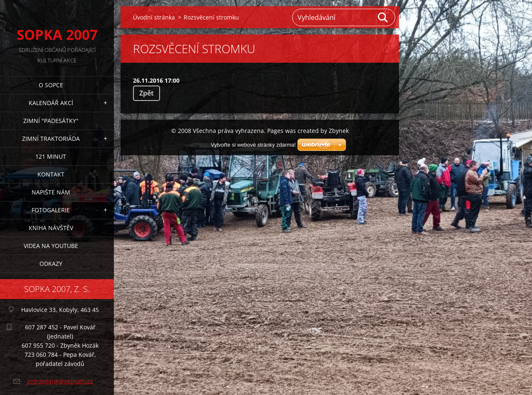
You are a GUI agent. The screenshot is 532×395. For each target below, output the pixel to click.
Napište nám (51, 192)
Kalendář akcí (51, 103)
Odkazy (51, 264)
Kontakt (51, 174)
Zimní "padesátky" (51, 121)
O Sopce (51, 85)
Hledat (383, 17)
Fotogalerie (51, 210)
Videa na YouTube (51, 246)
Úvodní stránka (154, 17)
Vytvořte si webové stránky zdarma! (253, 145)
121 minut (51, 156)
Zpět (147, 93)
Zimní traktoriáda (51, 139)
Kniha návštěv (51, 228)
